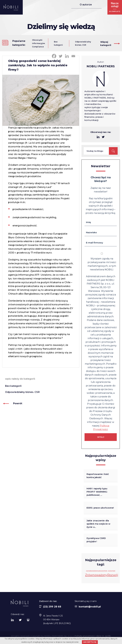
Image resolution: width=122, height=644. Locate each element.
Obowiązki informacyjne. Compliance (39, 44)
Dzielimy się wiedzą (61, 26)
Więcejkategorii (106, 43)
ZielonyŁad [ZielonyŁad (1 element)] (112, 571)
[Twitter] (60, 56)
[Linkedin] (67, 56)
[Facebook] (54, 56)
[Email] (73, 56)
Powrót (13, 403)
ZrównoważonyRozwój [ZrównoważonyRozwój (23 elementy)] (102, 575)
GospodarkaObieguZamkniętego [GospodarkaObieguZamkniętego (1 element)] (97, 571)
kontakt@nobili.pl (88, 607)
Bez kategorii (13, 386)
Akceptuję (90, 642)
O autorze (85, 5)
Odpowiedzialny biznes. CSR (22, 392)
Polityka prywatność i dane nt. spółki (93, 636)
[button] (115, 7)
